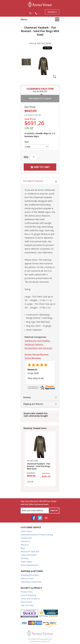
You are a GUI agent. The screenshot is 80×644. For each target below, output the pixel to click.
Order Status (26, 531)
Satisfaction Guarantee (31, 582)
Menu (24, 19)
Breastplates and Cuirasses (39, 348)
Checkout (52, 12)
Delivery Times (27, 578)
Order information (29, 555)
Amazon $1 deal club (30, 551)
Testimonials (26, 538)
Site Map (25, 558)
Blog (23, 548)
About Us (25, 545)
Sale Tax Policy (27, 605)
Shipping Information (30, 575)
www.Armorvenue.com (40, 641)
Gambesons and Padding (37, 341)
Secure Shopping (28, 595)
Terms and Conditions (30, 599)
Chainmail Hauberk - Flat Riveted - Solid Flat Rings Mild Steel (39, 466)
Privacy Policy (27, 592)
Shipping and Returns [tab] (40, 404)
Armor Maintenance (29, 565)
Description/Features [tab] (40, 181)
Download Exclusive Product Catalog (37, 535)
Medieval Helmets (34, 344)
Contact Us (25, 541)
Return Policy (26, 602)
